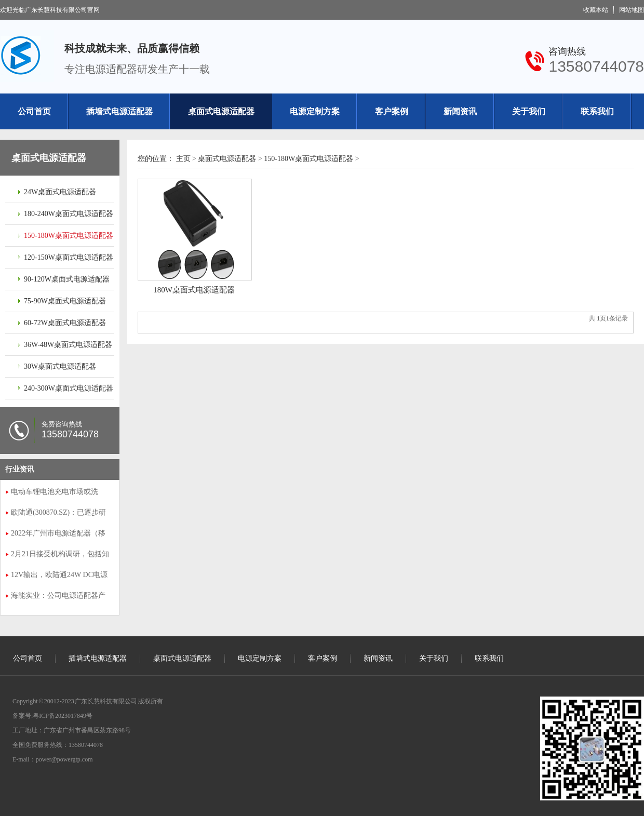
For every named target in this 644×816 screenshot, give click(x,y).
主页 (183, 159)
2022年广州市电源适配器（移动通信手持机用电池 (58, 534)
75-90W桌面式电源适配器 (65, 301)
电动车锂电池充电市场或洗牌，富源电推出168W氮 (55, 493)
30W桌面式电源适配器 (60, 366)
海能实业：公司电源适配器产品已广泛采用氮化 (58, 597)
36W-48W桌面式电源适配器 (68, 345)
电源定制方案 (315, 111)
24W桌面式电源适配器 (60, 192)
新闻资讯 (460, 111)
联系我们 (597, 111)
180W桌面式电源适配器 (194, 290)
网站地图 (632, 10)
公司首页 (34, 111)
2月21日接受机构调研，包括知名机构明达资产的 (60, 555)
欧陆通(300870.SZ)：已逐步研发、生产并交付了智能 (58, 514)
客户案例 (392, 111)
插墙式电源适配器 (119, 111)
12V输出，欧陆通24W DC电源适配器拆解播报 (59, 576)
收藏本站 (596, 10)
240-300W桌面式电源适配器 (69, 388)
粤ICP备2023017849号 (63, 716)
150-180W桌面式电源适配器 (69, 236)
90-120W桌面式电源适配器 (67, 279)
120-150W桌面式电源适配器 (69, 257)
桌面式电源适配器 (221, 111)
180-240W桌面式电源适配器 (69, 214)
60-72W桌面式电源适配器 (65, 323)
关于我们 (529, 111)
